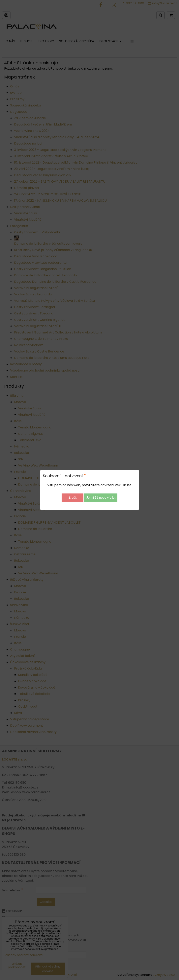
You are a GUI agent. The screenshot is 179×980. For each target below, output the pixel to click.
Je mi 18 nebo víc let (101, 498)
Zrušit (73, 498)
